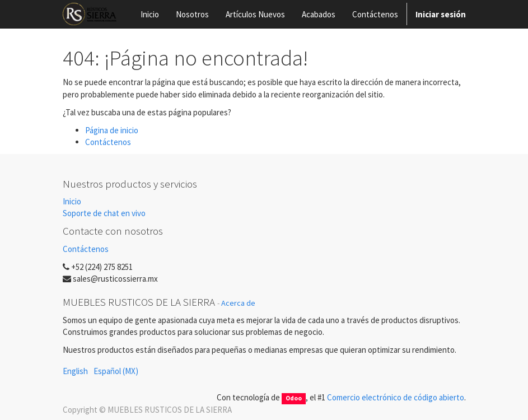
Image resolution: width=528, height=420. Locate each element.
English (75, 371)
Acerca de (238, 303)
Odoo (294, 398)
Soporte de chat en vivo (104, 213)
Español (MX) (116, 371)
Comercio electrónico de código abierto (396, 397)
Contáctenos (108, 142)
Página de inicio (112, 130)
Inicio (72, 201)
